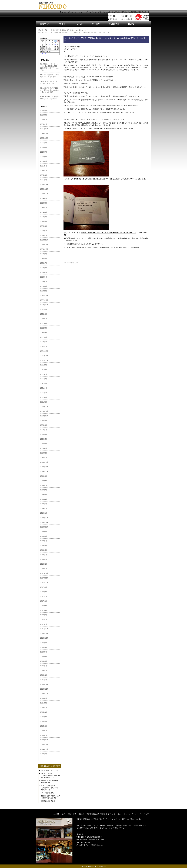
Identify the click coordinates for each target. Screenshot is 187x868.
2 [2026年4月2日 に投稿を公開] (50, 43)
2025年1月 (44, 180)
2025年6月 (44, 157)
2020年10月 (44, 416)
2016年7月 (44, 652)
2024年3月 (44, 226)
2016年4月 (44, 666)
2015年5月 (44, 717)
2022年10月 (44, 305)
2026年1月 (44, 124)
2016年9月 (44, 643)
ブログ (62, 24)
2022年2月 (44, 342)
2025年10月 (44, 138)
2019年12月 (44, 462)
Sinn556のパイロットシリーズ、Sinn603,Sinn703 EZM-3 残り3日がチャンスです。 (49, 67)
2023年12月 (44, 240)
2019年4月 (44, 499)
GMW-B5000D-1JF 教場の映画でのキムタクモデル (49, 98)
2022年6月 (44, 323)
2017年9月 (44, 587)
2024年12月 (44, 184)
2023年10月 (44, 249)
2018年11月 (44, 522)
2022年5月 (44, 328)
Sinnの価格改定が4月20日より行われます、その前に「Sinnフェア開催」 (50, 90)
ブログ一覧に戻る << (71, 263)
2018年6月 (44, 545)
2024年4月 (44, 221)
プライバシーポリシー (116, 814)
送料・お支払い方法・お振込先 (73, 814)
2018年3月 (44, 559)
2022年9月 (44, 309)
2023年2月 (44, 286)
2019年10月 (44, 471)
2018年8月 (44, 536)
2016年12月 (44, 629)
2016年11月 (44, 634)
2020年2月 (44, 453)
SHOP (80, 24)
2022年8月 (44, 314)
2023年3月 (44, 282)
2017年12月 (44, 573)
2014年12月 (44, 740)
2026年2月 (44, 120)
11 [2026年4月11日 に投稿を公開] (55, 45)
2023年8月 (44, 259)
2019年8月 (44, 481)
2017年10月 (44, 583)
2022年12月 (44, 295)
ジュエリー (97, 24)
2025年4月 (44, 166)
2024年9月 (44, 198)
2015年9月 (44, 698)
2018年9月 (44, 532)
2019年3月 (44, 504)
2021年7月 (44, 374)
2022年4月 (44, 333)
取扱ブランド (45, 25)
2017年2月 (44, 620)
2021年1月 (44, 402)
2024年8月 (44, 203)
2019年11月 (44, 467)
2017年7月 (44, 596)
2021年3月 (44, 393)
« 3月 (44, 53)
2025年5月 (44, 161)
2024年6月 (44, 212)
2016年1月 (44, 680)
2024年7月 (44, 208)
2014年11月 (44, 745)
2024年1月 (44, 235)
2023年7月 (44, 263)
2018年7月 (44, 541)
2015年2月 (44, 731)
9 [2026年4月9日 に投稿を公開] (50, 45)
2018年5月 (44, 550)
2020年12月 (44, 407)
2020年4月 (44, 444)
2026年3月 (44, 115)
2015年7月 (44, 708)
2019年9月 (44, 476)
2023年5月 (44, 272)
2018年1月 (44, 569)
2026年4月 (44, 110)
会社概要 (56, 814)
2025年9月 (44, 143)
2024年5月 (44, 217)
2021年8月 (44, 370)
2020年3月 (44, 448)
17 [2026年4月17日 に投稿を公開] (52, 47)
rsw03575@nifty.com (95, 845)
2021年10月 (44, 360)
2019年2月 (44, 509)
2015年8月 (44, 703)
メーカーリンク (131, 814)
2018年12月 (44, 518)
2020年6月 (44, 434)
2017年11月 (44, 578)
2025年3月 (44, 171)
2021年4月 (44, 388)
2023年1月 (44, 291)
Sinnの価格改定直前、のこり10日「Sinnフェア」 (50, 82)
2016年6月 (44, 657)
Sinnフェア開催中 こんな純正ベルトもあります (50, 76)
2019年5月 (44, 495)
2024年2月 (44, 231)
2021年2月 (44, 397)
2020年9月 (44, 420)
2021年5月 (44, 384)
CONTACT (114, 24)
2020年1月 (44, 458)
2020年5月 (44, 439)
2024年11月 (44, 189)
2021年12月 (44, 351)
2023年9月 (44, 254)
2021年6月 (44, 379)
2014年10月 (44, 749)
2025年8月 (44, 147)
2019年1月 (44, 513)
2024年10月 (44, 194)
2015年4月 (44, 721)
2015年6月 (44, 712)
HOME (131, 24)
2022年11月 (44, 300)
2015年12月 (44, 684)
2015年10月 (44, 694)
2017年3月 (44, 615)
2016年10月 (44, 638)
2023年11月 (44, 245)
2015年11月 (44, 689)
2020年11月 (44, 411)
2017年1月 (44, 624)
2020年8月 (44, 425)
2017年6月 (44, 601)
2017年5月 (44, 606)
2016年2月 (44, 675)
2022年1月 (44, 346)
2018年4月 (44, 555)
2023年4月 (44, 277)
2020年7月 (44, 430)
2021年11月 (44, 356)
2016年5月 (44, 661)
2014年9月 (44, 754)
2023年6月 (44, 268)
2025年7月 (44, 152)
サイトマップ (144, 814)
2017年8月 (44, 592)
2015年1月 (44, 735)
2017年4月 (44, 610)
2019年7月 (44, 485)
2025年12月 (44, 129)
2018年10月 (44, 527)
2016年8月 (44, 647)
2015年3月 (44, 726)
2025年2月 (44, 175)
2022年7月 (44, 319)
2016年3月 (44, 671)
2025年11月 (44, 134)
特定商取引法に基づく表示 (96, 814)
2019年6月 (44, 490)
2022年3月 (44, 337)
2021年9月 (44, 365)
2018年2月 (44, 564)
